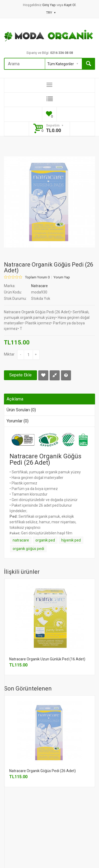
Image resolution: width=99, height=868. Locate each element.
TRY (51, 13)
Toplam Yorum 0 (37, 277)
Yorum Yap (62, 277)
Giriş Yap (49, 5)
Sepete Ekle (20, 375)
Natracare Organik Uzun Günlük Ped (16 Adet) (47, 659)
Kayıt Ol (70, 5)
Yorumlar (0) (18, 421)
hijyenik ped (71, 540)
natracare (21, 540)
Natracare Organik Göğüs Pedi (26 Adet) (43, 771)
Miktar (9, 354)
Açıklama (15, 399)
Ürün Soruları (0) (21, 410)
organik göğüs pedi (28, 549)
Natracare (39, 286)
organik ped (45, 540)
